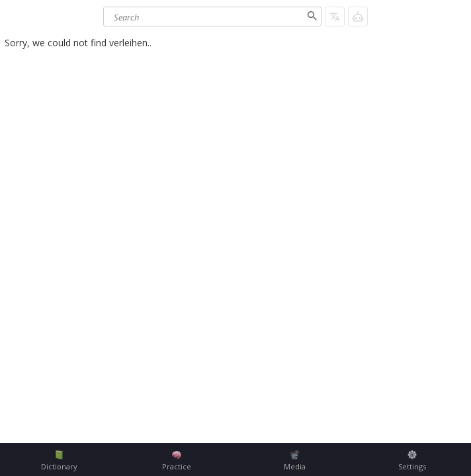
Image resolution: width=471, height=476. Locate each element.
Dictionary (59, 461)
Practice (177, 461)
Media (295, 461)
